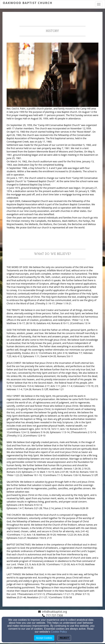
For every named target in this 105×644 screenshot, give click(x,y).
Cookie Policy (59, 632)
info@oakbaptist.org (55, 612)
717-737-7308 (54, 615)
